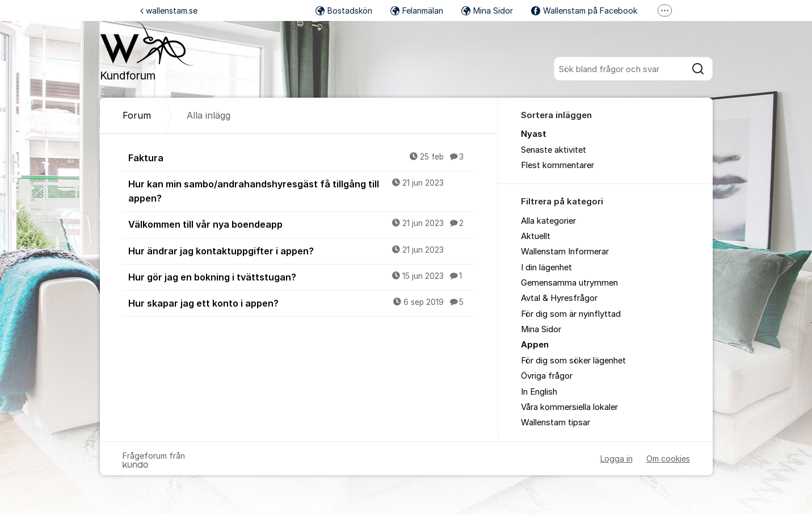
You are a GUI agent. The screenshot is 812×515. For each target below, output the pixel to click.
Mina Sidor (487, 11)
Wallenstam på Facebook (584, 11)
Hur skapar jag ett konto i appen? (302, 303)
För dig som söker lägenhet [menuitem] (573, 361)
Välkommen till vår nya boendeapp (302, 224)
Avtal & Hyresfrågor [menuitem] (559, 298)
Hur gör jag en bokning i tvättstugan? (302, 277)
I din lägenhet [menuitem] (546, 267)
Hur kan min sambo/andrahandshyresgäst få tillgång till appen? (302, 190)
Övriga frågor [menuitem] (547, 376)
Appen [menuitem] (535, 345)
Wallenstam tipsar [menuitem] (556, 422)
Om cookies (668, 459)
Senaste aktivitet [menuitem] (554, 150)
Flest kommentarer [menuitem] (558, 165)
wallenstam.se (169, 11)
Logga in (617, 459)
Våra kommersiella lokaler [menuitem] (569, 407)
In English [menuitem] (539, 392)
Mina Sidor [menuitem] (541, 329)
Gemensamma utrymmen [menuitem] (569, 283)
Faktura (302, 157)
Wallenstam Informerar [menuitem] (565, 252)
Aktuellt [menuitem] (536, 236)
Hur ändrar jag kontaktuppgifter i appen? (302, 250)
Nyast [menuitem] (534, 134)
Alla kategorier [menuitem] (548, 221)
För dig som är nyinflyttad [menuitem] (571, 314)
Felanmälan (417, 11)
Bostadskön (344, 11)
